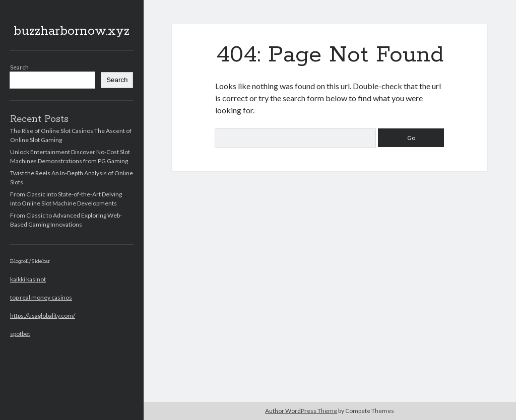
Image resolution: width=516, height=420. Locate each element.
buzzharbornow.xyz (72, 31)
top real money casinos (41, 297)
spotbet (20, 334)
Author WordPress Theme (301, 411)
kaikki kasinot (28, 279)
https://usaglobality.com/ (43, 316)
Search (19, 67)
